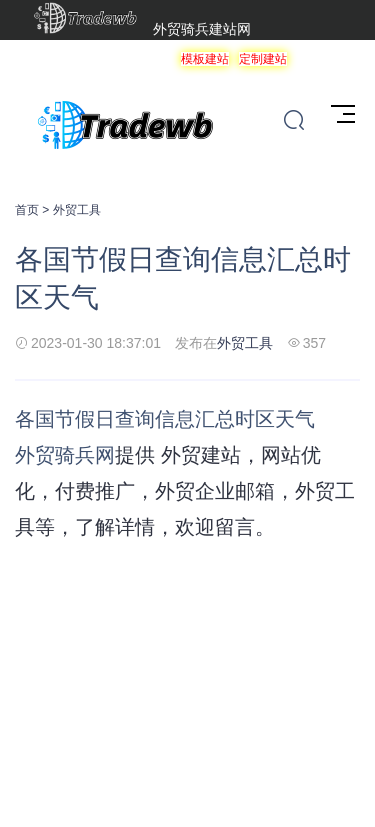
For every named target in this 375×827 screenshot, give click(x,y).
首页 (27, 210)
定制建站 (263, 59)
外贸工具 (77, 210)
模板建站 (205, 59)
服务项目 (321, 59)
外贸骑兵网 (65, 455)
